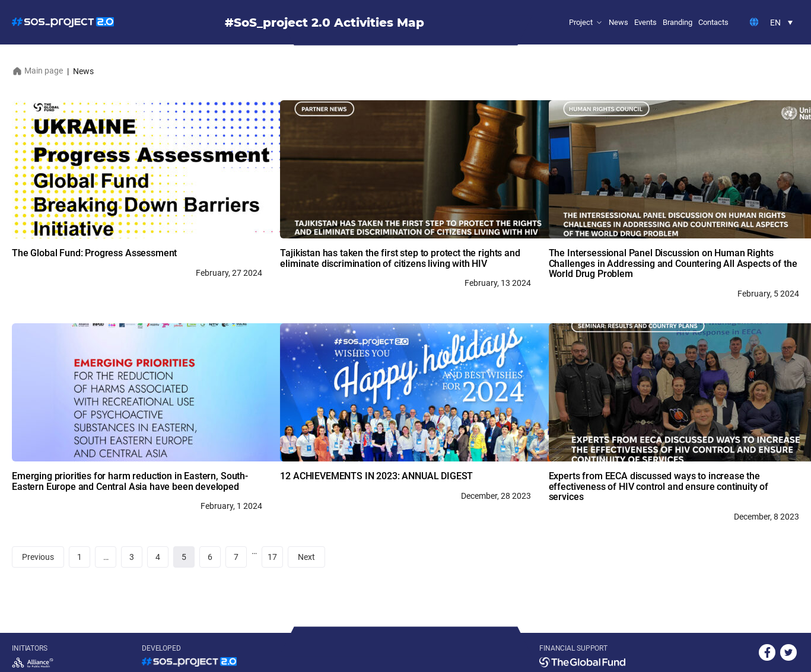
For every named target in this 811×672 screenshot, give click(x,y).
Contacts (713, 22)
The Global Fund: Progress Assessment (94, 253)
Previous (38, 557)
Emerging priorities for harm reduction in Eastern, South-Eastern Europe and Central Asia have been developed (130, 481)
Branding (678, 22)
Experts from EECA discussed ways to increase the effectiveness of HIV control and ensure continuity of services (659, 486)
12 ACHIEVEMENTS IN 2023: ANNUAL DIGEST (378, 476)
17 (272, 557)
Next (306, 557)
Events (645, 22)
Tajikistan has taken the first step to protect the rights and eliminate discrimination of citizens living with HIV (400, 258)
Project (581, 22)
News (618, 22)
